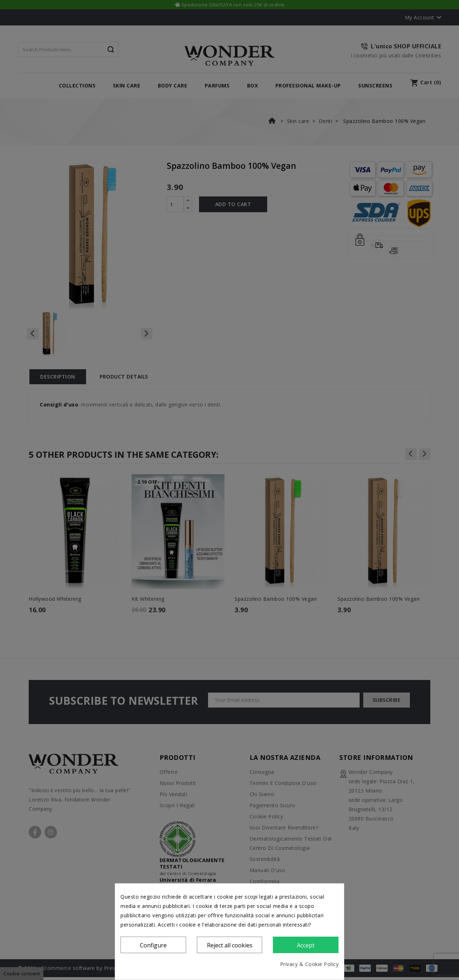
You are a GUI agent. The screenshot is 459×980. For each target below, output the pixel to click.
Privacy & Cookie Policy (309, 964)
